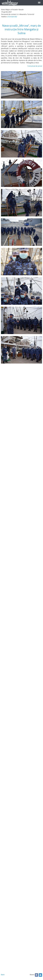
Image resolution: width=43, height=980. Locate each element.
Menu (39, 1)
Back (3, 975)
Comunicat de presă (35, 66)
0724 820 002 (12, 17)
